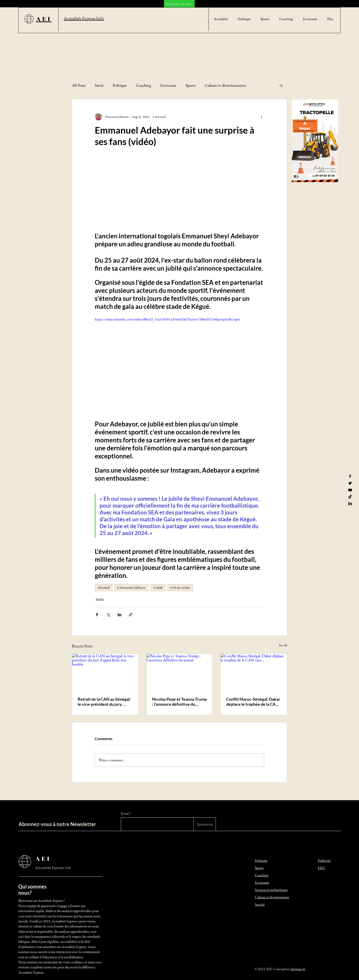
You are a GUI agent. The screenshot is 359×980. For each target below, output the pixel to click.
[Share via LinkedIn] (119, 615)
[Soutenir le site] (179, 4)
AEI (43, 859)
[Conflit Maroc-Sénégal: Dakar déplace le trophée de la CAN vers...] (254, 672)
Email (125, 813)
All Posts (79, 85)
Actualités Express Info (53, 868)
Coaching (143, 85)
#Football (104, 587)
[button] (281, 85)
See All (283, 645)
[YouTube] (350, 490)
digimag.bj (298, 969)
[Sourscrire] (205, 824)
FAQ (321, 868)
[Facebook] (350, 476)
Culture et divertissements (225, 85)
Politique (120, 85)
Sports (190, 85)
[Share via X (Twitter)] (108, 615)
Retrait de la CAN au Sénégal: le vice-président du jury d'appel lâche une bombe (104, 702)
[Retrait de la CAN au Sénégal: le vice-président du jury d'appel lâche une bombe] (105, 672)
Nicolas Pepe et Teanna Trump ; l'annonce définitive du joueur (179, 702)
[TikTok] (350, 497)
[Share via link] (131, 615)
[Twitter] (350, 483)
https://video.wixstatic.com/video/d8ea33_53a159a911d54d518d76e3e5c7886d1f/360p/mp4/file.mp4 (167, 319)
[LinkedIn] (350, 504)
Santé (99, 85)
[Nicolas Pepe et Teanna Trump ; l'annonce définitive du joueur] (180, 672)
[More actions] (261, 117)
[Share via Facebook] (97, 615)
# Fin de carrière (180, 587)
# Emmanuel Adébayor (131, 587)
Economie (168, 85)
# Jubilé (158, 587)
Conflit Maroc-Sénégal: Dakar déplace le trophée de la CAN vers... (253, 702)
